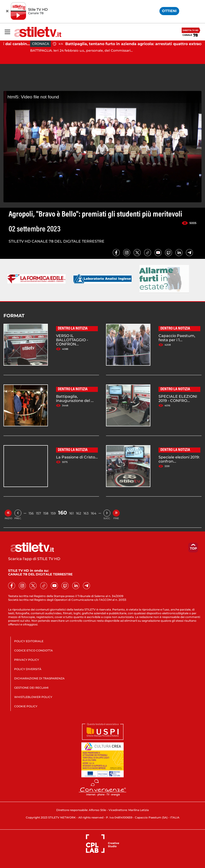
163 (86, 513)
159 (53, 513)
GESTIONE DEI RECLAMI (31, 688)
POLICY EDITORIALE (29, 641)
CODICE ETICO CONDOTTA (33, 650)
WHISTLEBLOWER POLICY (33, 697)
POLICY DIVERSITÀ (28, 669)
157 (38, 513)
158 (46, 513)
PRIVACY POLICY (27, 660)
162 (79, 513)
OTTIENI (169, 11)
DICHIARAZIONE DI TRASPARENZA (39, 678)
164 (94, 513)
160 (63, 513)
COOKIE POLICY (26, 706)
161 (71, 513)
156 (31, 513)
